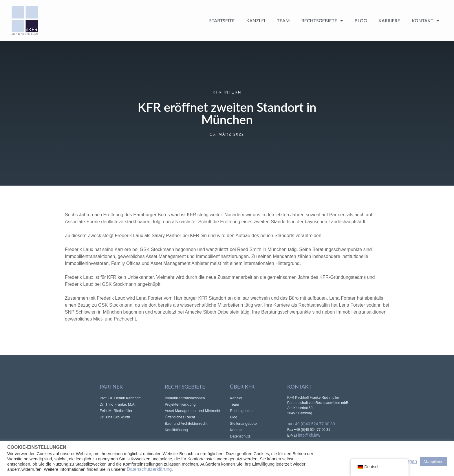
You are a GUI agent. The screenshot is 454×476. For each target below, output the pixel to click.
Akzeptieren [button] (433, 462)
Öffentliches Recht (180, 417)
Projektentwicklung (180, 404)
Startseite (222, 20)
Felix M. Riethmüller (116, 411)
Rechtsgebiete (322, 21)
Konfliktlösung (176, 430)
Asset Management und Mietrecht (192, 411)
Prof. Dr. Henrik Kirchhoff (120, 398)
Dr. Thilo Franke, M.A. (118, 404)
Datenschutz (240, 436)
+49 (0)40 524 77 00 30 (314, 424)
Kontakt (425, 21)
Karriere (389, 20)
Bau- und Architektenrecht (186, 423)
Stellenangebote (243, 423)
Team (283, 20)
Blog (361, 20)
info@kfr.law (309, 435)
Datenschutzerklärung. (150, 469)
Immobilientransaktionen (185, 398)
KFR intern (227, 92)
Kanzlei (256, 20)
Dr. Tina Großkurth (115, 417)
